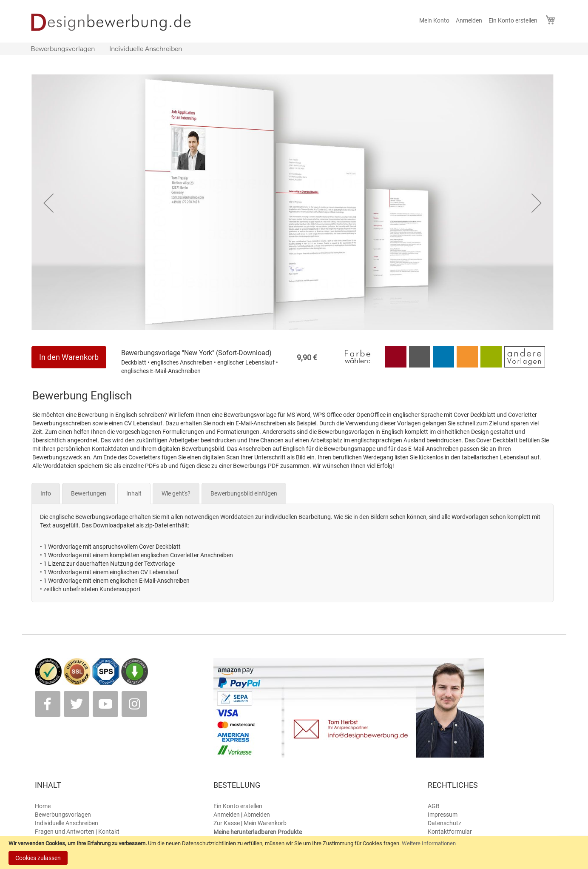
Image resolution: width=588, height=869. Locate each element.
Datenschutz (445, 823)
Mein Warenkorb (265, 823)
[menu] (294, 49)
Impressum (443, 815)
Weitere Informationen (429, 843)
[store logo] (117, 22)
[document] (294, 852)
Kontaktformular (450, 832)
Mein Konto (434, 20)
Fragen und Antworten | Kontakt (77, 832)
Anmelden (469, 20)
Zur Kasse (227, 823)
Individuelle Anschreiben (67, 823)
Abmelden (257, 815)
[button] (48, 203)
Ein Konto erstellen (513, 20)
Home (43, 806)
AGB (434, 806)
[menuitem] (63, 49)
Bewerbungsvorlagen (63, 815)
